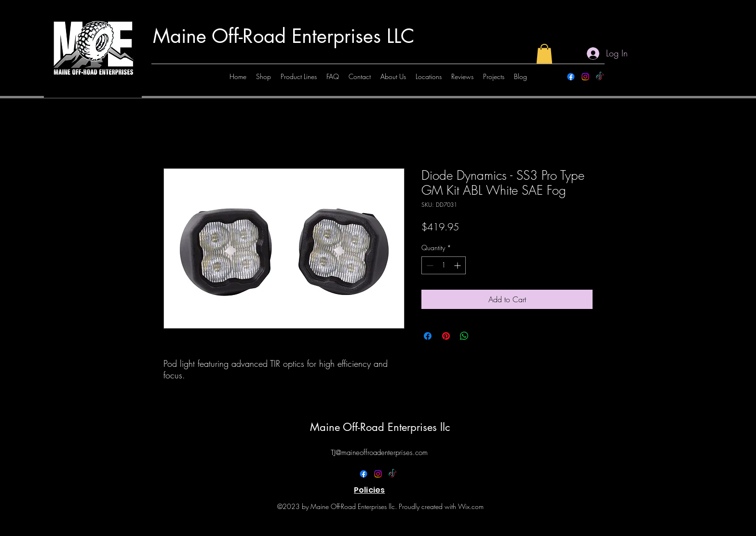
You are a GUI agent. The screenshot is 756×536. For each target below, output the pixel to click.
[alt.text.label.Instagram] (585, 77)
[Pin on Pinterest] (446, 336)
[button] (544, 54)
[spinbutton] (444, 265)
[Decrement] (429, 265)
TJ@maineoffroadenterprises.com (379, 453)
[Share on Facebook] (428, 336)
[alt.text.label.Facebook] (571, 77)
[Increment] (458, 265)
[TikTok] (600, 77)
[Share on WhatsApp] (464, 336)
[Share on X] (483, 336)
